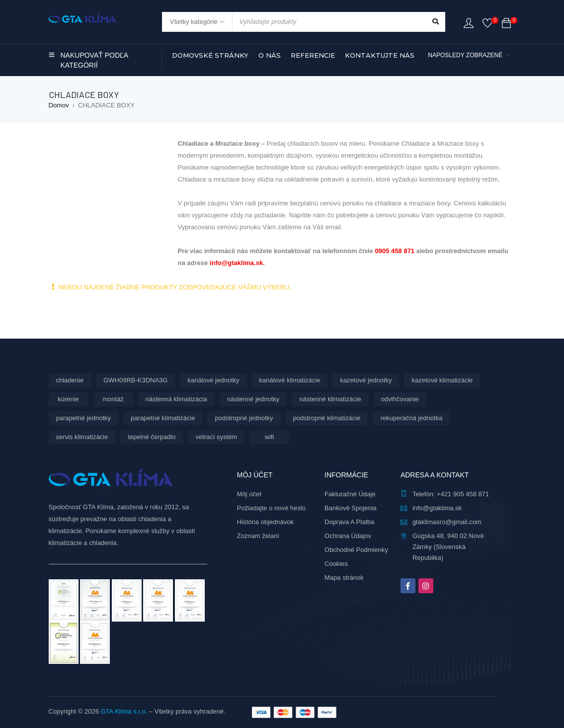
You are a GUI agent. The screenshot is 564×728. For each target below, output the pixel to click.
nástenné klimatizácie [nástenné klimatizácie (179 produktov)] (330, 399)
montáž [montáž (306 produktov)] (113, 399)
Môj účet (249, 494)
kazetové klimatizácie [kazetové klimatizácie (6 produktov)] (442, 380)
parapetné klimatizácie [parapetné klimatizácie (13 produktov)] (163, 418)
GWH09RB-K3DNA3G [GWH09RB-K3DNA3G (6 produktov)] (135, 380)
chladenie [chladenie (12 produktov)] (70, 380)
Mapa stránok (344, 578)
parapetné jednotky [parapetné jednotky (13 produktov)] (84, 418)
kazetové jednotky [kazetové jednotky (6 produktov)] (366, 380)
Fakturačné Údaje (350, 494)
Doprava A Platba (349, 522)
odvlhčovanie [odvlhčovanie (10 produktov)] (400, 399)
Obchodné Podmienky (356, 550)
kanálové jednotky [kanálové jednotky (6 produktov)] (213, 380)
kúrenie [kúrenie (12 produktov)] (68, 399)
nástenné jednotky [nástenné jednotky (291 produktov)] (253, 399)
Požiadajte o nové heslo (271, 508)
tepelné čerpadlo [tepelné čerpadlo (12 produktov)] (152, 437)
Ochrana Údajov (348, 536)
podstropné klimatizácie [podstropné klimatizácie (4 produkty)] (327, 418)
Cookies (336, 564)
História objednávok (265, 522)
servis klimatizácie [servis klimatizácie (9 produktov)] (82, 437)
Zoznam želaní (258, 536)
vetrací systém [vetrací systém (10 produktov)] (216, 437)
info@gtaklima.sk (236, 263)
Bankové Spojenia (351, 508)
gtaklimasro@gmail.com (447, 522)
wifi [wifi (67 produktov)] (270, 437)
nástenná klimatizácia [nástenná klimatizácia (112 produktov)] (176, 399)
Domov (59, 105)
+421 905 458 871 (463, 494)
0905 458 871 (395, 251)
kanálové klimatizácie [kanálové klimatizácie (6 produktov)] (290, 380)
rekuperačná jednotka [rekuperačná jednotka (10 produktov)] (411, 418)
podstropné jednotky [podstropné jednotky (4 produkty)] (244, 418)
